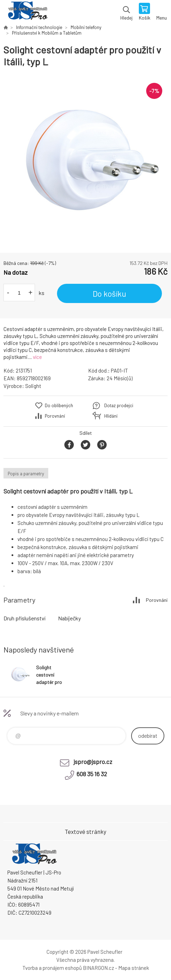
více (37, 357)
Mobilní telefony (86, 27)
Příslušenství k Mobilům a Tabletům (47, 33)
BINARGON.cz (98, 968)
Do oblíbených (59, 405)
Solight (33, 386)
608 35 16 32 (92, 774)
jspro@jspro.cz (93, 762)
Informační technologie (39, 27)
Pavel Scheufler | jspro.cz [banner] (27, 12)
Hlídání (111, 416)
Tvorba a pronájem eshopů (52, 968)
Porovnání (55, 416)
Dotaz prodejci (119, 405)
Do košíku (109, 294)
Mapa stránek (134, 968)
